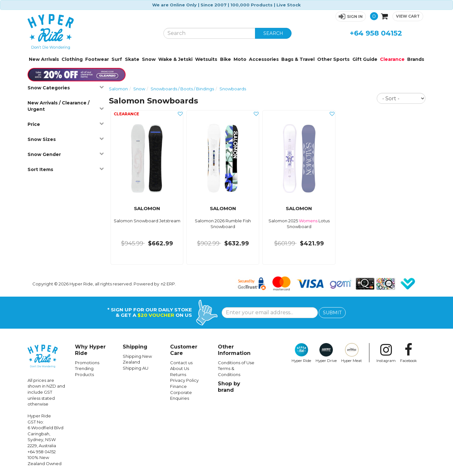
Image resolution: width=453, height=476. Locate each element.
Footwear (97, 59)
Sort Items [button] (66, 169)
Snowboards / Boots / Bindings (182, 89)
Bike (226, 59)
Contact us (181, 363)
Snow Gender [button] (66, 154)
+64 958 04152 (376, 33)
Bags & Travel (298, 59)
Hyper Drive (326, 353)
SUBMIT (332, 313)
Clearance (392, 59)
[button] (351, 16)
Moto (240, 59)
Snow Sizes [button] (66, 139)
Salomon (118, 89)
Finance (178, 386)
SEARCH (273, 33)
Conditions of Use (236, 363)
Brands (416, 59)
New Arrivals (44, 59)
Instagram (386, 353)
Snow (149, 59)
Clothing (72, 59)
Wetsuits (206, 59)
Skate (132, 59)
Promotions (87, 363)
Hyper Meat (352, 353)
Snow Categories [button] (66, 88)
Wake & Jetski (175, 59)
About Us (180, 368)
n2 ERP (168, 284)
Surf (117, 59)
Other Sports (333, 59)
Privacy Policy (184, 380)
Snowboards (233, 89)
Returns (178, 374)
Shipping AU (136, 368)
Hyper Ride (301, 353)
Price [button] (66, 124)
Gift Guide (365, 59)
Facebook (408, 353)
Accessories (264, 59)
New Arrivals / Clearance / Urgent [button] (66, 106)
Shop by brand (229, 387)
